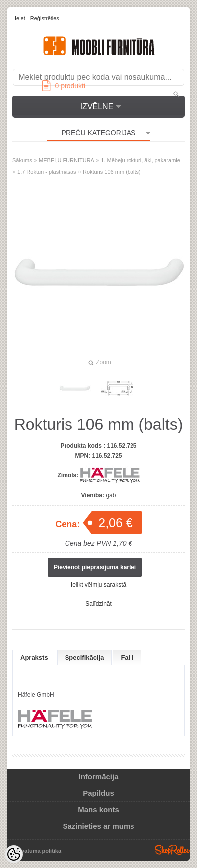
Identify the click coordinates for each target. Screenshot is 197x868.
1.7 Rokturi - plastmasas (47, 172)
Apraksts (34, 657)
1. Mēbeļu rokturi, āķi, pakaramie (140, 160)
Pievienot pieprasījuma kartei (95, 567)
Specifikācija (85, 657)
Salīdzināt (98, 604)
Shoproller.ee (172, 850)
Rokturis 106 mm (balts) (112, 172)
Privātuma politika (37, 851)
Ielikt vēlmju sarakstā (98, 585)
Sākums (22, 160)
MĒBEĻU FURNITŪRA (66, 160)
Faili (127, 657)
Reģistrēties (45, 18)
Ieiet (20, 18)
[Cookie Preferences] (14, 854)
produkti (64, 86)
